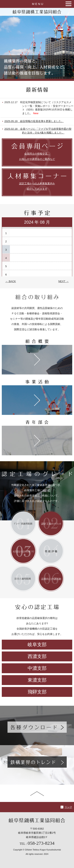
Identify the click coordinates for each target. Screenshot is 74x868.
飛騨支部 (37, 692)
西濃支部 (37, 656)
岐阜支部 (37, 645)
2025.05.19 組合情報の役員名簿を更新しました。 (41, 121)
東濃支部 (37, 680)
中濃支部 (37, 668)
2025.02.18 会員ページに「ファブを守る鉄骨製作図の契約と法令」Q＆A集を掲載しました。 (45, 131)
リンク (68, 807)
